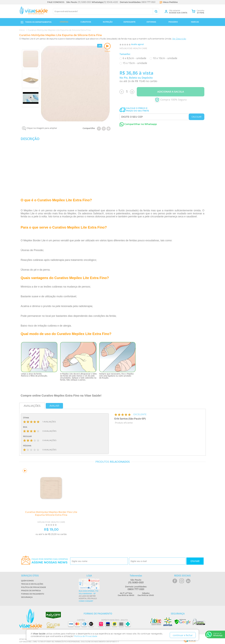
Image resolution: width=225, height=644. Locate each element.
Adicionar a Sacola (171, 92)
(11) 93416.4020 (111, 2)
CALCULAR (197, 117)
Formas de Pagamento (33, 594)
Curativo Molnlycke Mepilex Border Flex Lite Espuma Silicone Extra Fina (50, 514)
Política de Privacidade (34, 587)
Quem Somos (27, 581)
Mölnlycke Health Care (133, 48)
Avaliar (54, 406)
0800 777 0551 (148, 2)
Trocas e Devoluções (32, 584)
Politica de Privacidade (86, 636)
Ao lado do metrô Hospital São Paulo (89, 596)
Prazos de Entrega (31, 591)
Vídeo (107, 48)
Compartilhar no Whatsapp (138, 124)
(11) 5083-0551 (84, 2)
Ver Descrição (179, 39)
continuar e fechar (183, 635)
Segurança (27, 597)
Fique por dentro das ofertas (50, 561)
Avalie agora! (137, 44)
